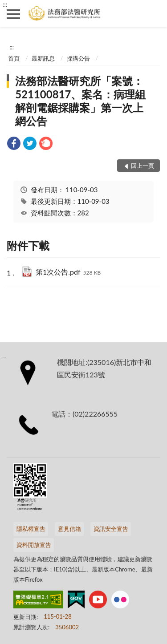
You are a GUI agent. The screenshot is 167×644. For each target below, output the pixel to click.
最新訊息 (43, 58)
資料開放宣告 (34, 545)
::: (5, 4)
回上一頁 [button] (143, 166)
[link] (14, 144)
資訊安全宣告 (111, 529)
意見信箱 (69, 529)
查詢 (154, 13)
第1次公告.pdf (68, 273)
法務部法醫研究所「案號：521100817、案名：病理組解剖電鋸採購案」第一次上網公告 (80, 101)
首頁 (14, 58)
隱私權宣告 (31, 529)
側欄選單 (13, 14)
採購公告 (78, 58)
